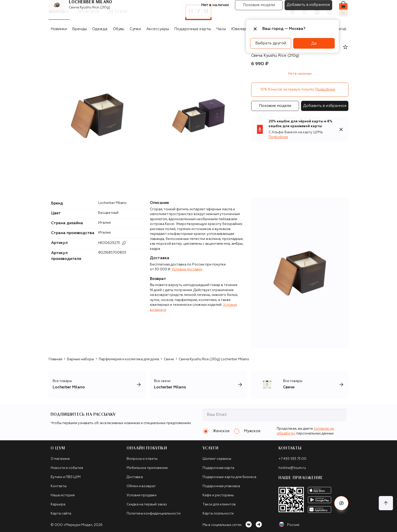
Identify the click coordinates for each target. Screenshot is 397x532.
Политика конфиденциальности (154, 514)
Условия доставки (187, 269)
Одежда (100, 29)
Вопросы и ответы (142, 459)
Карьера (58, 505)
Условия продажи (142, 495)
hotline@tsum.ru (292, 468)
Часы (221, 29)
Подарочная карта (218, 468)
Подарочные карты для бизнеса (229, 477)
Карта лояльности (218, 514)
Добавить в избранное (325, 106)
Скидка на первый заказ (147, 505)
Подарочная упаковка (221, 486)
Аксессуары (158, 29)
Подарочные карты (193, 29)
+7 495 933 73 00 (292, 459)
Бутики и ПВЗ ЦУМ (66, 477)
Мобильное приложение (147, 468)
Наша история (63, 495)
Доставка (135, 477)
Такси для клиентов (219, 505)
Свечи (169, 359)
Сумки (135, 29)
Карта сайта (61, 514)
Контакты (59, 486)
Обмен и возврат (141, 486)
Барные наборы (81, 359)
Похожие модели (275, 106)
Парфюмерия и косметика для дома (129, 359)
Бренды (80, 29)
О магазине (60, 459)
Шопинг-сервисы (217, 459)
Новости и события (67, 468)
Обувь (119, 29)
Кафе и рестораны (218, 495)
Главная (55, 359)
